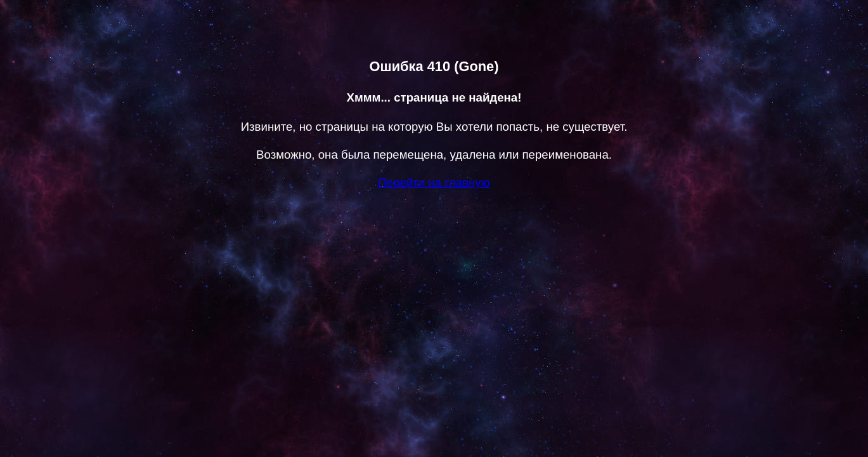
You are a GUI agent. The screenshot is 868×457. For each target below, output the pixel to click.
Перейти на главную (434, 182)
